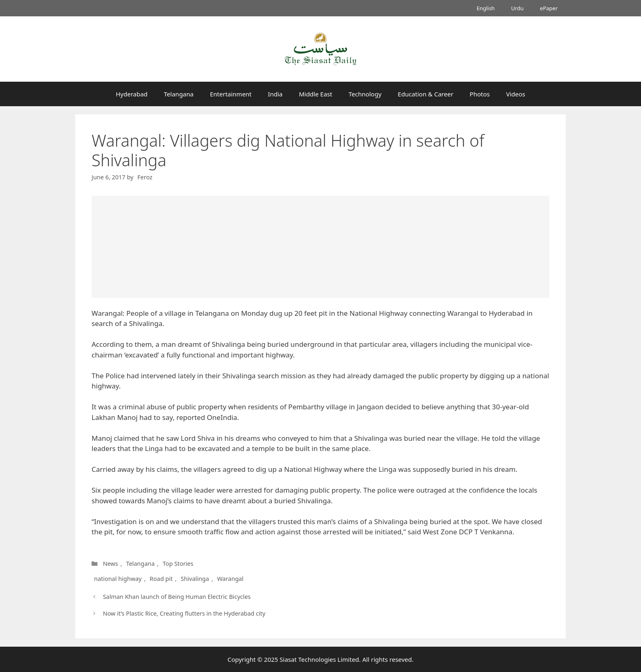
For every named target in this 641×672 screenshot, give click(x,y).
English (486, 8)
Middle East (316, 94)
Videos (516, 94)
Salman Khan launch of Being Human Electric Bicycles (177, 597)
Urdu (517, 8)
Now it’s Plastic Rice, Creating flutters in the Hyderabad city (184, 613)
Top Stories (178, 564)
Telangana (179, 94)
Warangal (230, 579)
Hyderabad (132, 94)
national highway (118, 579)
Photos (480, 94)
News (111, 564)
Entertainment (231, 94)
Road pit (161, 579)
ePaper (549, 8)
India (275, 94)
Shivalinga (194, 579)
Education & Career (426, 94)
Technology (365, 94)
